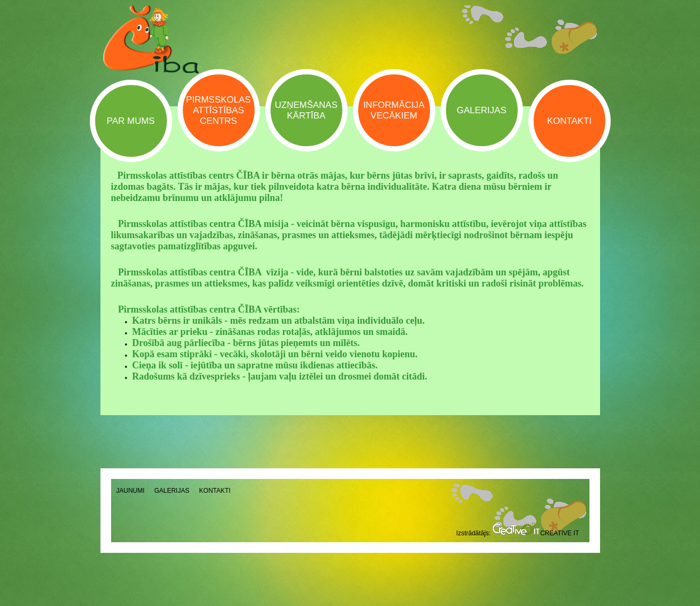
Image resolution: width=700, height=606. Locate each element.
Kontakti (215, 491)
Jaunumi (130, 491)
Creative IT (535, 533)
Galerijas (172, 491)
